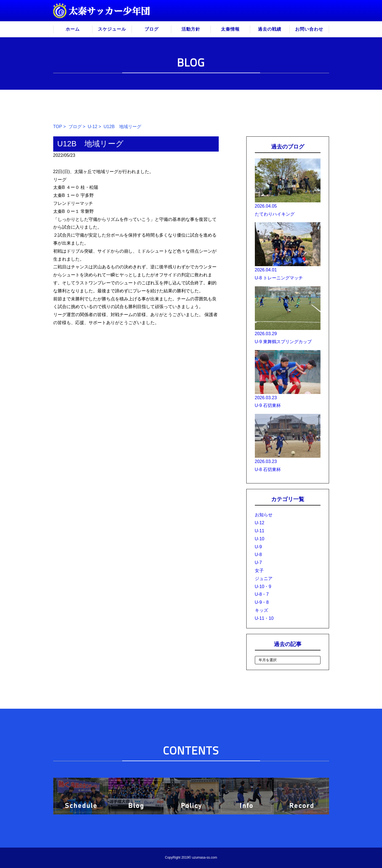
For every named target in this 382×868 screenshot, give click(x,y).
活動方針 (191, 29)
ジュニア (264, 579)
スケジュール (112, 29)
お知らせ (264, 515)
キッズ (261, 610)
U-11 (260, 531)
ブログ (152, 29)
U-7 (258, 563)
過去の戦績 (270, 29)
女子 (259, 571)
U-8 (258, 555)
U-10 (260, 539)
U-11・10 (264, 618)
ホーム (73, 29)
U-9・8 (262, 602)
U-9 (258, 547)
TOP (58, 127)
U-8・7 (262, 594)
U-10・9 (263, 587)
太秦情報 (230, 29)
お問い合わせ (309, 29)
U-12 (93, 127)
